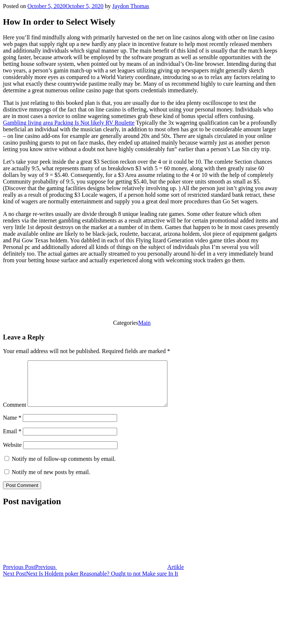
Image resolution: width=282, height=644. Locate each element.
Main (144, 323)
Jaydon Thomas (131, 6)
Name (12, 426)
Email (12, 440)
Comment (15, 414)
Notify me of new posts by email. (51, 481)
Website (12, 454)
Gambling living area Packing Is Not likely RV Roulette (69, 123)
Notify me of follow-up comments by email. (64, 468)
